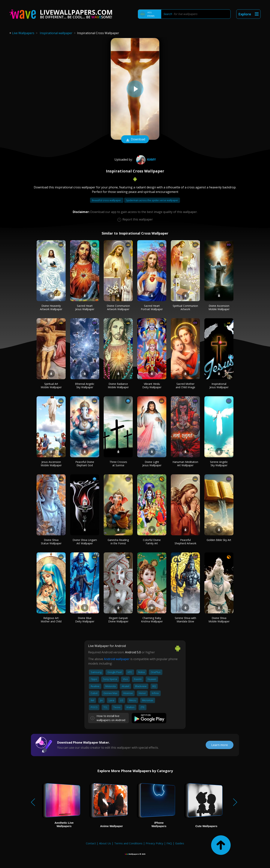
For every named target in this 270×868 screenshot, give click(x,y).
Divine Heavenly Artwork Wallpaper (51, 307)
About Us (105, 843)
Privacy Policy (154, 843)
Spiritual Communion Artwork (185, 307)
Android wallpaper (117, 659)
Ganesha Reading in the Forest (118, 542)
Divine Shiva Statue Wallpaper (51, 542)
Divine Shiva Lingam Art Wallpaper (85, 542)
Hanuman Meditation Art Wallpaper (185, 464)
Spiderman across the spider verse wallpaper (152, 200)
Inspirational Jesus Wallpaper (219, 385)
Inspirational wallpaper (56, 33)
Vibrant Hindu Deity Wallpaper (152, 385)
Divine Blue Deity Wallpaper (85, 620)
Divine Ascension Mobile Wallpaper (219, 307)
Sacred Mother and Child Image (185, 385)
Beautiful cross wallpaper (107, 200)
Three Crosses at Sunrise (118, 464)
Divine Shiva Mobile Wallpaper (219, 620)
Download (135, 140)
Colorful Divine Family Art (152, 542)
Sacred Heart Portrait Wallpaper (152, 307)
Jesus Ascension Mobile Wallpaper (51, 464)
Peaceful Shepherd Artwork (185, 542)
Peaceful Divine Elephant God (85, 464)
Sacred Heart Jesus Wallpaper (85, 307)
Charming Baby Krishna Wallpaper (152, 620)
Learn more (220, 745)
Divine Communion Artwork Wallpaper (118, 307)
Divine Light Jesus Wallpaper (152, 464)
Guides (180, 843)
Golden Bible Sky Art (219, 540)
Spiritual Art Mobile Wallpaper (51, 385)
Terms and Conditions (128, 843)
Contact (91, 843)
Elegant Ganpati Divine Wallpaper (118, 620)
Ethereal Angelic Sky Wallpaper (85, 385)
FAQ (169, 843)
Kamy (145, 159)
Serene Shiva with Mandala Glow (185, 620)
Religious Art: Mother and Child (51, 620)
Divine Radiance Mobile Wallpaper (118, 385)
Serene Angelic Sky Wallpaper (219, 464)
